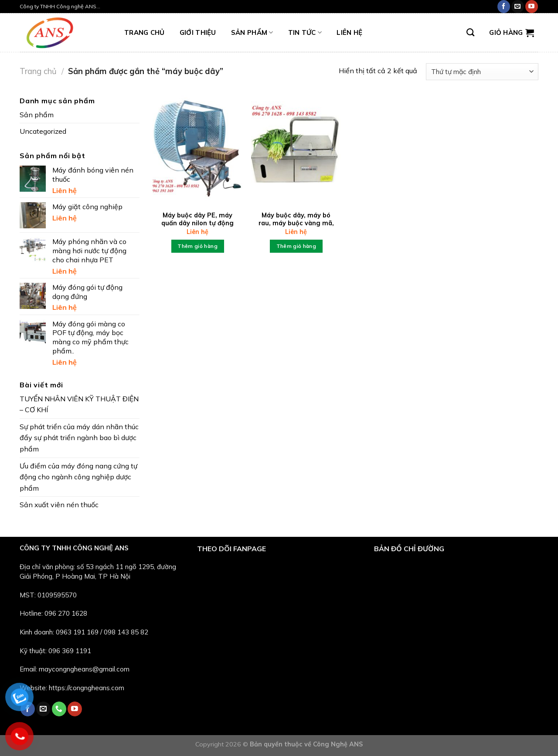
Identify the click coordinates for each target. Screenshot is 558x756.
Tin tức (305, 33)
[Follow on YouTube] (532, 7)
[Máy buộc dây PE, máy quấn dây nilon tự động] (198, 149)
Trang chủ (38, 71)
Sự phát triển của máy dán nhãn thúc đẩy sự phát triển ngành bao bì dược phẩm (79, 438)
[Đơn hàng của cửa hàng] (482, 72)
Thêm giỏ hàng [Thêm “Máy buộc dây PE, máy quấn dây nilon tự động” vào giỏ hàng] (197, 246)
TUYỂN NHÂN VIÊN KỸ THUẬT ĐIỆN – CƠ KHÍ (79, 404)
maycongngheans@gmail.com (84, 669)
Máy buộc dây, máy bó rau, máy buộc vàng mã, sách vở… (296, 223)
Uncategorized (43, 131)
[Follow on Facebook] (504, 7)
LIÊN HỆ (349, 32)
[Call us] (59, 709)
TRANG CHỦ (145, 32)
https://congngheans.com (87, 688)
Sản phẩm (252, 33)
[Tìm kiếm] (470, 33)
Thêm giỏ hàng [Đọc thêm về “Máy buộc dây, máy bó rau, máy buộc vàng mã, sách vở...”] (296, 246)
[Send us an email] (518, 7)
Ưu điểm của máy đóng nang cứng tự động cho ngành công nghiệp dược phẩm (78, 477)
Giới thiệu (198, 32)
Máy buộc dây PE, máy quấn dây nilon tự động (197, 219)
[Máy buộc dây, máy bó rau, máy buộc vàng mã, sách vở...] (296, 149)
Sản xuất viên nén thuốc (59, 505)
